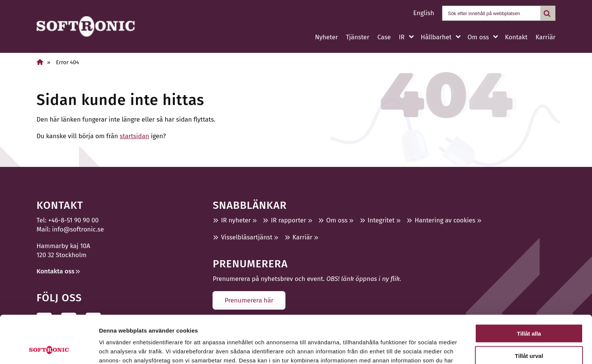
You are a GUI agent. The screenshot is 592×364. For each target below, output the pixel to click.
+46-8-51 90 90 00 (74, 220)
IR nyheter (236, 220)
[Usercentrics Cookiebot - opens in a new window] (49, 349)
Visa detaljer (410, 349)
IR (402, 37)
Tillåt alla (529, 289)
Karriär (545, 37)
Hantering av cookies (445, 220)
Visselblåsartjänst (247, 237)
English (424, 13)
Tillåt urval (529, 311)
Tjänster (358, 37)
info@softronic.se (78, 229)
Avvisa (529, 333)
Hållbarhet (436, 37)
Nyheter (326, 37)
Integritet (381, 220)
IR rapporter (288, 220)
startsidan (134, 136)
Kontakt (516, 37)
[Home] (40, 62)
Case (384, 37)
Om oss (478, 37)
